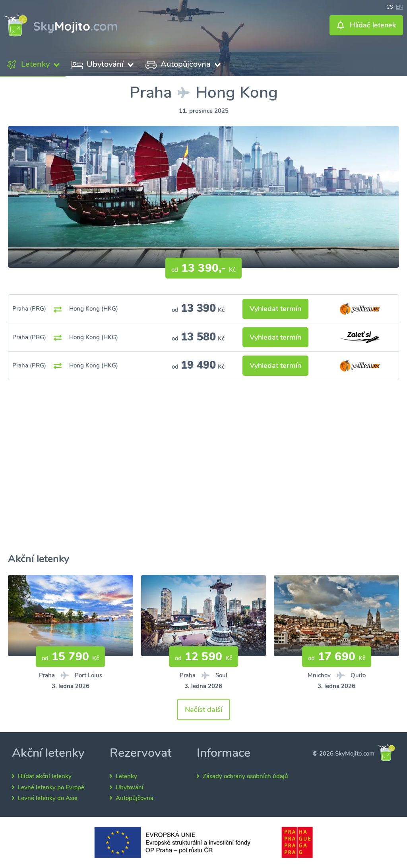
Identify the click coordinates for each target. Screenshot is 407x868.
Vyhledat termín (275, 309)
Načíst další (203, 709)
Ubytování (130, 787)
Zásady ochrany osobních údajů (245, 776)
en (399, 6)
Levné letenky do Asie (48, 798)
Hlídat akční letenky (45, 776)
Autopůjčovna (135, 798)
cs (390, 6)
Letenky (126, 776)
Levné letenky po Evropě (51, 787)
